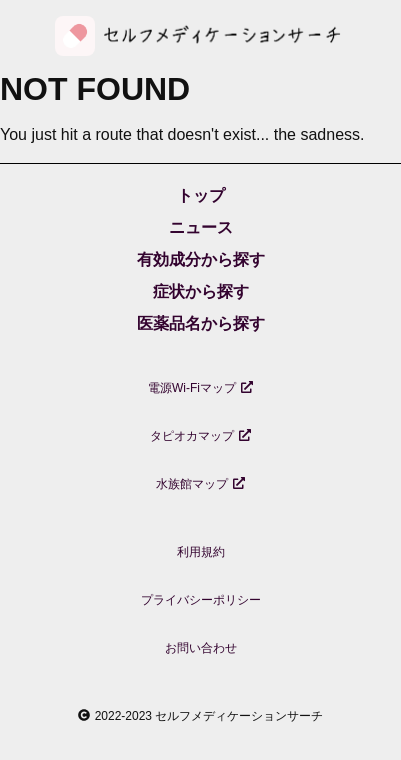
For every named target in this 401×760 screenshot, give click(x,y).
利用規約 (201, 552)
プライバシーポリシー (201, 600)
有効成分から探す (201, 259)
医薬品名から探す (201, 323)
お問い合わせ (201, 648)
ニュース (201, 227)
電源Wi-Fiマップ (200, 388)
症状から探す (201, 291)
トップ (201, 195)
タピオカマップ (200, 436)
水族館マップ (200, 484)
